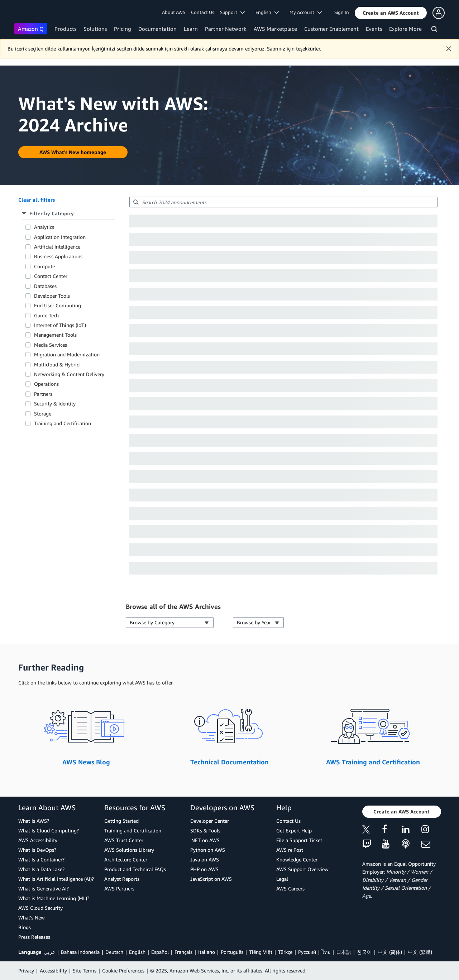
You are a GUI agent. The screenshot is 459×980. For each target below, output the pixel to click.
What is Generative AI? (44, 888)
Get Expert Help (294, 830)
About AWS (174, 12)
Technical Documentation (229, 762)
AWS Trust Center (124, 840)
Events (374, 29)
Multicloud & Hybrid (57, 364)
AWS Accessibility (38, 840)
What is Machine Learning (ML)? (54, 898)
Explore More (405, 29)
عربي (49, 952)
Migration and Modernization (67, 354)
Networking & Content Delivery (69, 374)
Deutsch (114, 952)
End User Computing (58, 305)
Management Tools (55, 335)
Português (232, 952)
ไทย (326, 952)
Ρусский (307, 952)
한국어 (364, 952)
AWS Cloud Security (40, 908)
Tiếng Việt (261, 952)
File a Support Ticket (299, 840)
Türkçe (285, 952)
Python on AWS (208, 850)
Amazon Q (31, 29)
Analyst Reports (122, 879)
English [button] (267, 12)
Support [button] (232, 12)
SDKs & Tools (205, 830)
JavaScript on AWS (211, 879)
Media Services (51, 345)
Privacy (26, 971)
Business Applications (58, 256)
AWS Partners (119, 888)
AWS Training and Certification (373, 762)
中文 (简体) (390, 952)
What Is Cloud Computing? (49, 830)
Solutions (95, 29)
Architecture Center (126, 859)
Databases (45, 286)
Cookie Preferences (123, 971)
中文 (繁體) (420, 952)
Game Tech (46, 315)
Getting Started (121, 821)
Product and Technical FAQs (135, 869)
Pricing (123, 29)
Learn (191, 29)
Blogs (25, 927)
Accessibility (53, 971)
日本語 (344, 952)
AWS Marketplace (275, 29)
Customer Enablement (331, 29)
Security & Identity (55, 403)
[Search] (435, 30)
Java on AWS (205, 859)
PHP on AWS (204, 869)
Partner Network (226, 29)
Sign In (342, 12)
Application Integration (60, 237)
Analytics (44, 227)
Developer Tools (52, 296)
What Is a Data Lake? (41, 869)
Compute (44, 266)
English (137, 952)
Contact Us (203, 12)
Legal (282, 879)
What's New (32, 917)
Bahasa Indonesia (80, 952)
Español (160, 952)
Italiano (207, 952)
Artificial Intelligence (57, 247)
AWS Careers (290, 888)
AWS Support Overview (302, 869)
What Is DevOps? (37, 850)
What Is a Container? (41, 859)
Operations (46, 384)
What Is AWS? (34, 821)
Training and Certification (63, 423)
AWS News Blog (86, 762)
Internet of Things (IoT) (60, 325)
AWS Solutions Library (129, 850)
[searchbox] (283, 202)
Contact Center (51, 276)
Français (183, 952)
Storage (43, 414)
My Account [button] (306, 12)
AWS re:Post (290, 850)
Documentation (157, 29)
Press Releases (34, 937)
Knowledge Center (297, 859)
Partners (43, 394)
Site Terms (85, 971)
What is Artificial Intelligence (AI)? (56, 879)
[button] (391, 13)
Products (65, 29)
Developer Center (210, 821)
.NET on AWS (205, 840)
